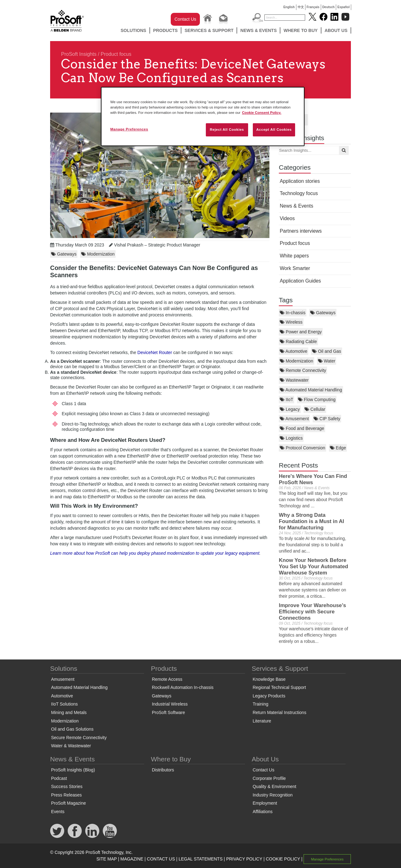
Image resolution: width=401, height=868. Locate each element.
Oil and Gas (327, 351)
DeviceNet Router (155, 352)
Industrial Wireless (170, 704)
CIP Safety (327, 419)
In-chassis (293, 313)
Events (58, 812)
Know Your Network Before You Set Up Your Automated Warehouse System (313, 566)
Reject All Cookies (227, 130)
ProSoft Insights (79, 54)
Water (327, 361)
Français (313, 7)
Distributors (163, 770)
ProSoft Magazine (68, 803)
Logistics (291, 438)
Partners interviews (301, 231)
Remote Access (167, 679)
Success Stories (67, 786)
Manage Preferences (327, 859)
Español (344, 7)
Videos (287, 218)
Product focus (116, 54)
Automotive (294, 351)
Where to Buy (301, 30)
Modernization (297, 361)
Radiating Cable (298, 341)
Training (260, 704)
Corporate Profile (269, 778)
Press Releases (66, 795)
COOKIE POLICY (283, 859)
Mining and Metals (69, 712)
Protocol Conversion (302, 448)
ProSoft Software (169, 712)
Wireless (291, 322)
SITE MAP (107, 859)
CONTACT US (161, 859)
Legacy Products (269, 696)
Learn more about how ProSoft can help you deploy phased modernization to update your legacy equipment (155, 553)
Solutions (133, 30)
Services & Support (209, 30)
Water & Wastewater (71, 746)
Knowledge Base (269, 679)
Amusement (294, 419)
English (289, 7)
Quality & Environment (274, 786)
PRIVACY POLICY (244, 859)
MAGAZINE (132, 859)
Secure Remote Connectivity (79, 738)
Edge (338, 448)
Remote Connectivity (303, 370)
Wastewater (294, 380)
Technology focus (299, 193)
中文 (301, 7)
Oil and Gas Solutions (72, 729)
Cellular (315, 409)
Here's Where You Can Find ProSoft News (313, 479)
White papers (294, 256)
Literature (262, 721)
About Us (336, 30)
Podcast (59, 778)
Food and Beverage (302, 428)
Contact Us (185, 19)
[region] (203, 116)
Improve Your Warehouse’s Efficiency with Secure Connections (312, 612)
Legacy (290, 409)
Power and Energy (301, 332)
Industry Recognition (273, 795)
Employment (265, 803)
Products (166, 30)
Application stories (300, 181)
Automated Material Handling (311, 390)
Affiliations (263, 812)
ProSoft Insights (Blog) (73, 770)
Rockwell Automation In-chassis (183, 687)
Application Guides (300, 281)
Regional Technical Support (279, 687)
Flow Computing (317, 400)
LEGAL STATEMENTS (201, 859)
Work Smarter (295, 268)
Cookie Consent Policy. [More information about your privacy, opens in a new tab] (262, 113)
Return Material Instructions (279, 712)
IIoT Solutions (64, 704)
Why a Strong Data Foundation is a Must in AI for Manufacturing (311, 521)
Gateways (323, 313)
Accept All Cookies (274, 130)
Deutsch (328, 7)
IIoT (286, 400)
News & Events (258, 30)
